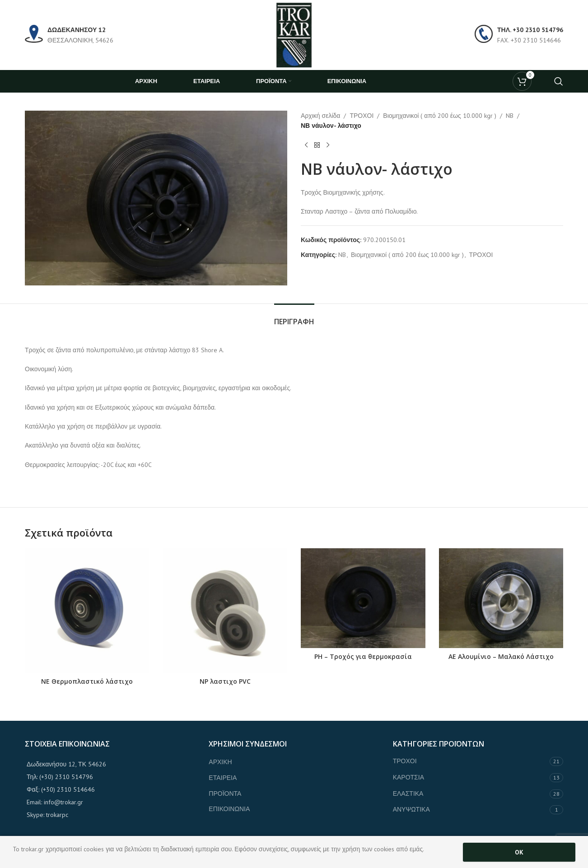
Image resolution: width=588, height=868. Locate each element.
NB (510, 116)
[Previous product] (306, 145)
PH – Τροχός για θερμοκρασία (363, 656)
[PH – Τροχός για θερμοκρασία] (363, 598)
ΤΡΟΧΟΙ (362, 116)
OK (519, 852)
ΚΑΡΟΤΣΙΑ (408, 777)
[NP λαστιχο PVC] (225, 611)
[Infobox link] (69, 35)
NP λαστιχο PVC (225, 681)
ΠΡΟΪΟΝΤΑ (225, 793)
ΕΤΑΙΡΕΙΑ (223, 778)
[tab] (294, 317)
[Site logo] (294, 34)
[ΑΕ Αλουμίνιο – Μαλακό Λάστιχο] (501, 598)
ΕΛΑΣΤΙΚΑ (408, 793)
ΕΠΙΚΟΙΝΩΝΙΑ (229, 809)
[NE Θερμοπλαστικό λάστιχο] (87, 611)
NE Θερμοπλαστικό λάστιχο (87, 681)
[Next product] (328, 145)
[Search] (559, 81)
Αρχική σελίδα (320, 116)
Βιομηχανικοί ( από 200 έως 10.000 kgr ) (439, 116)
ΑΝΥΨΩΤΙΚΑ (411, 809)
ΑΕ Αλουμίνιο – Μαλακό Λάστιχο (501, 656)
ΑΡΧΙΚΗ (220, 762)
